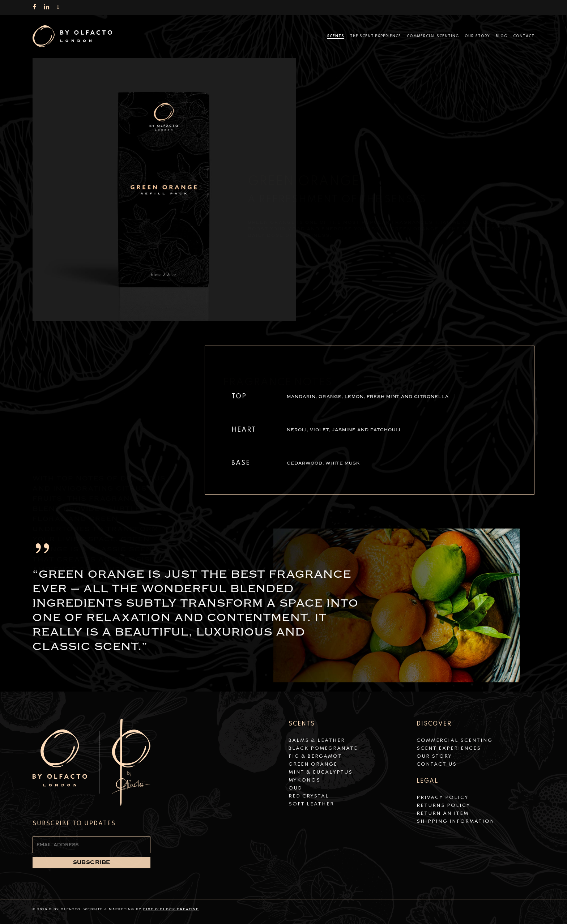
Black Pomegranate (323, 748)
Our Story (434, 756)
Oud (295, 788)
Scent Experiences (449, 748)
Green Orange (313, 764)
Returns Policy (444, 806)
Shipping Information (456, 822)
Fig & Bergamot (315, 756)
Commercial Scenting (455, 741)
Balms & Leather (317, 741)
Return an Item (443, 814)
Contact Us (437, 764)
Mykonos (304, 780)
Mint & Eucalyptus (321, 772)
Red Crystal (309, 796)
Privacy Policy (443, 798)
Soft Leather (311, 804)
